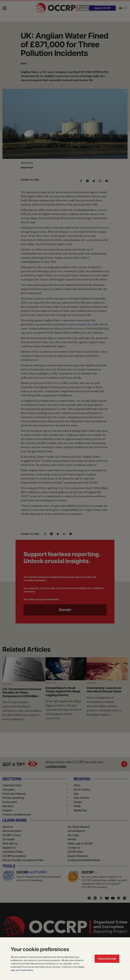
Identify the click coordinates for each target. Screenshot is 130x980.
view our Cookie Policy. (22, 970)
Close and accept (107, 959)
